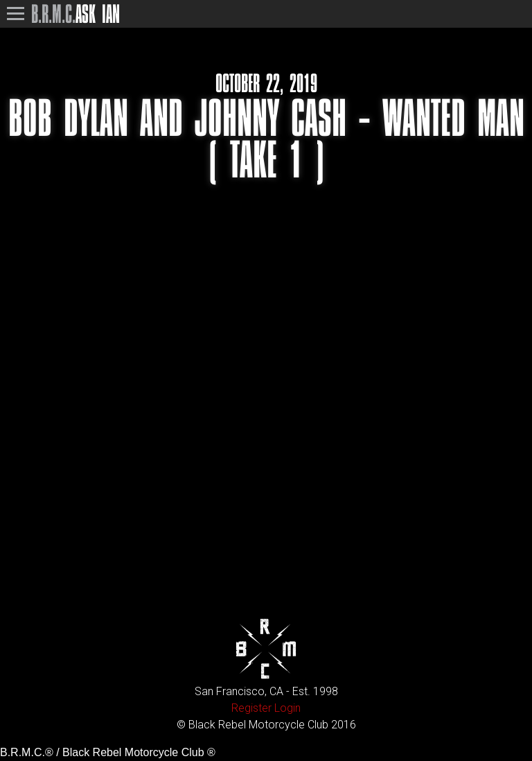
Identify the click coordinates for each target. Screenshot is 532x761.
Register (251, 708)
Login (287, 708)
